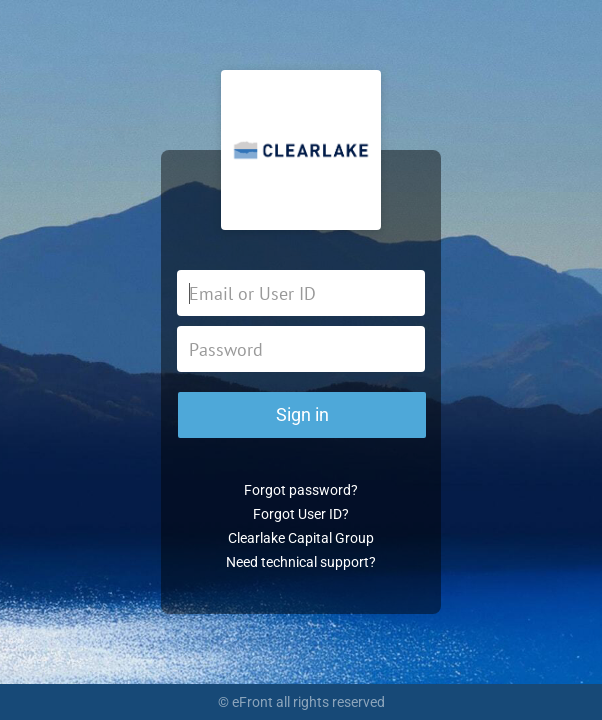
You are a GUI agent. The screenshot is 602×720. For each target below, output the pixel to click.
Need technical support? (301, 562)
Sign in (302, 414)
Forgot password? (301, 490)
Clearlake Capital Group (301, 538)
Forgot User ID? (301, 514)
